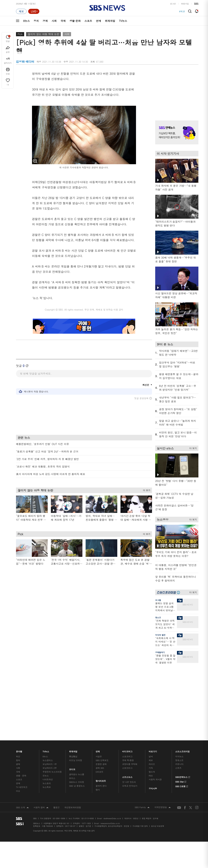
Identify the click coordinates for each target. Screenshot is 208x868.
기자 (151, 689)
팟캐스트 (179, 681)
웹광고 (56, 728)
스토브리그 (127, 689)
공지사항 (153, 709)
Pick (20, 34)
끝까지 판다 (101, 707)
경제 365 (100, 689)
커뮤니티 (179, 685)
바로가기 (153, 672)
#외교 (182, 11)
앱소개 (152, 693)
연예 (99, 21)
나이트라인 (48, 700)
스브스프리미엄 (182, 672)
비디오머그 (127, 672)
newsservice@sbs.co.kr (110, 744)
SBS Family (142, 728)
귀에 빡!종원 (128, 681)
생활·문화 (75, 21)
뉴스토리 (47, 704)
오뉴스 (46, 697)
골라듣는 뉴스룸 (77, 695)
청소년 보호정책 (158, 747)
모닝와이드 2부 (50, 689)
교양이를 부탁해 (130, 685)
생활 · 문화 (21, 697)
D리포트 (100, 693)
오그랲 (158, 600)
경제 (45, 21)
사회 (54, 21)
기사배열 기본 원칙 (140, 747)
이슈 (18, 712)
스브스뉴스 (127, 697)
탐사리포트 (101, 701)
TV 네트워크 (22, 708)
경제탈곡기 (160, 652)
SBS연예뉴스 (183, 698)
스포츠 (88, 21)
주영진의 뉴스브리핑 (52, 693)
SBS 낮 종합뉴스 (77, 707)
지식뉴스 (179, 677)
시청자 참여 (41, 729)
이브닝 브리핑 (76, 681)
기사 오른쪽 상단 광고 (176, 92)
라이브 (152, 685)
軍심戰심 (73, 677)
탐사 (98, 711)
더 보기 (146, 490)
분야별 (19, 672)
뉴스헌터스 (48, 681)
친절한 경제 (101, 685)
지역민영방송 (163, 728)
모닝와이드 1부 (50, 685)
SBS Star (181, 702)
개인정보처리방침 (73, 728)
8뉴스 (26, 21)
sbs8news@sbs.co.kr (112, 739)
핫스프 (158, 617)
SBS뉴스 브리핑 (77, 703)
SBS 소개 (22, 729)
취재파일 (110, 21)
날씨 (151, 677)
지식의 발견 (160, 635)
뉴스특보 (47, 708)
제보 (151, 681)
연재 (98, 672)
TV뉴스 (123, 21)
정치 (36, 21)
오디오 (72, 689)
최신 (18, 677)
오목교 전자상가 (130, 707)
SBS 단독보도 (102, 681)
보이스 (72, 699)
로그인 (173, 4)
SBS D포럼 (182, 707)
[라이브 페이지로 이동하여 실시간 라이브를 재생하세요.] (34, 11)
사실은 (99, 677)
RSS (151, 697)
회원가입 (185, 4)
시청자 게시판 (155, 700)
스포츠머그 (127, 677)
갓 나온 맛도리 (129, 703)
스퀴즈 (178, 689)
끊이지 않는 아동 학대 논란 (43, 34)
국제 (63, 21)
